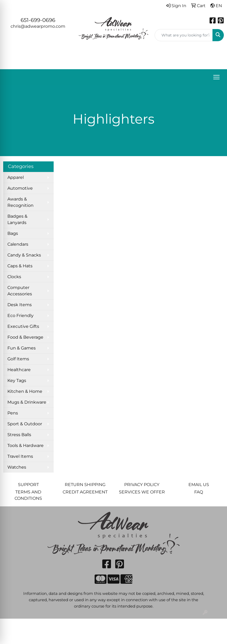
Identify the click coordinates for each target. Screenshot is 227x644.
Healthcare (19, 370)
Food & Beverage (25, 337)
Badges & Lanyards (17, 219)
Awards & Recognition (20, 202)
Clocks (14, 277)
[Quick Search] (184, 35)
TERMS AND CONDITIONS (28, 495)
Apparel (16, 177)
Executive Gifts (23, 326)
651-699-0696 (38, 20)
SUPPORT (28, 485)
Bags (13, 233)
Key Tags (17, 381)
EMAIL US (199, 485)
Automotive (20, 188)
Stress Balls (19, 435)
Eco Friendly (20, 316)
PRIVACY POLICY (142, 485)
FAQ (199, 492)
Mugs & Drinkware (27, 402)
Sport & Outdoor (25, 424)
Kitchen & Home (25, 391)
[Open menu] (216, 77)
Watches (17, 467)
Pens (13, 413)
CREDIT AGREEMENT (85, 492)
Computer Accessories (20, 291)
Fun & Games (22, 348)
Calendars (18, 244)
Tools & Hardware (26, 445)
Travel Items (20, 456)
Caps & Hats (20, 266)
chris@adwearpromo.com (38, 26)
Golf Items (18, 359)
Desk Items (20, 305)
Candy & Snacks (24, 255)
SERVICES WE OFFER (142, 492)
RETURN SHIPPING (85, 485)
